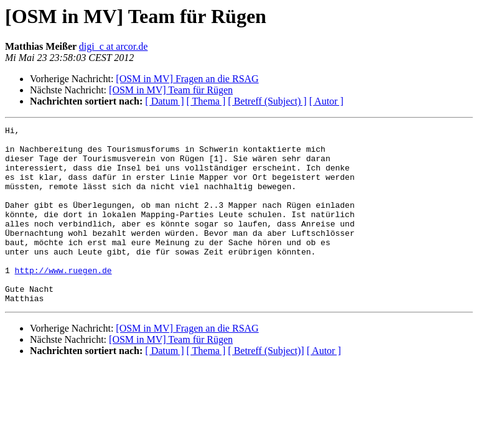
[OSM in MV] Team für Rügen (171, 90)
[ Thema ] (206, 101)
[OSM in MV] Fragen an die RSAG (187, 79)
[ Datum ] (164, 101)
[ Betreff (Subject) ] (267, 101)
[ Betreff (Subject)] (266, 386)
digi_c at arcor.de (114, 46)
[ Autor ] (326, 101)
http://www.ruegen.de (63, 300)
